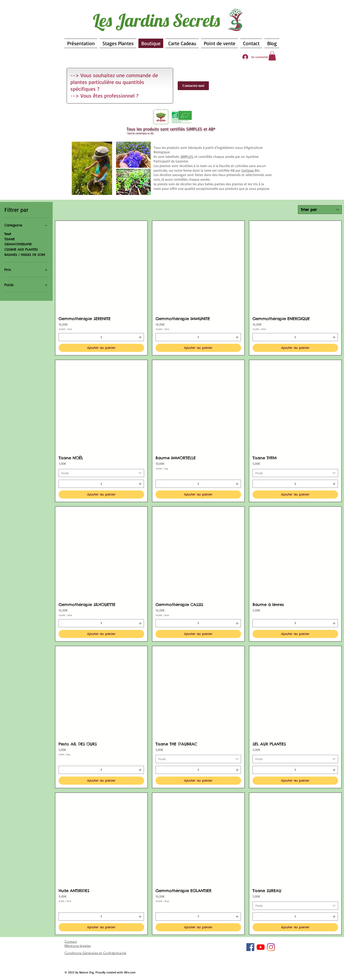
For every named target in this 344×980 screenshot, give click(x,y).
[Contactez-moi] (193, 86)
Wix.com (130, 972)
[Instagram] (271, 947)
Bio (250, 170)
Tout (8, 234)
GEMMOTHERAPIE (18, 244)
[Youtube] (261, 947)
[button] (272, 56)
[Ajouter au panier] (101, 348)
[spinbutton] (101, 337)
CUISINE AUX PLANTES (21, 249)
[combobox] (320, 210)
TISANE (10, 239)
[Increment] (141, 337)
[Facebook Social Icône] (250, 947)
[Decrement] (62, 337)
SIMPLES (187, 157)
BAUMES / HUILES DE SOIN (25, 255)
